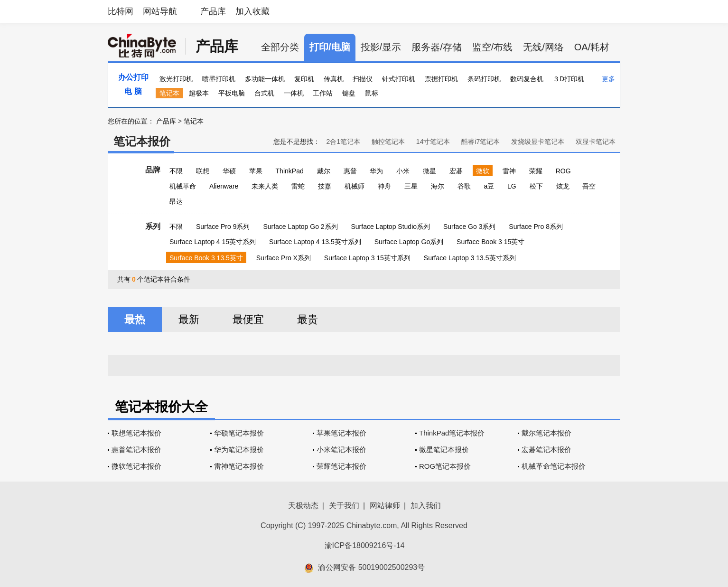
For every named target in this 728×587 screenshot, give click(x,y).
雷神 (509, 171)
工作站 (323, 93)
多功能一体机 (265, 79)
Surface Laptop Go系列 (409, 242)
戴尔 (324, 171)
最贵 (308, 319)
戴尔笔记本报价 (546, 433)
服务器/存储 (437, 47)
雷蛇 (298, 186)
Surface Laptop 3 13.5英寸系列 (470, 258)
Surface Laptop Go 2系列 (300, 227)
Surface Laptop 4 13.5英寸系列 (315, 242)
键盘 (349, 93)
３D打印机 (569, 79)
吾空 (589, 186)
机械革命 (183, 186)
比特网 (121, 11)
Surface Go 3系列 (470, 227)
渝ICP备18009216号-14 (365, 545)
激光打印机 (176, 79)
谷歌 (464, 186)
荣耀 (536, 171)
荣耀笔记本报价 (341, 466)
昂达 (176, 201)
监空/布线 (493, 47)
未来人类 (265, 186)
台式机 (264, 93)
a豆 (489, 186)
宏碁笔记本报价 (546, 450)
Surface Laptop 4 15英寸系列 (213, 242)
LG (512, 186)
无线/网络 (543, 47)
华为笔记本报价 (239, 450)
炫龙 (563, 186)
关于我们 (344, 506)
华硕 (229, 171)
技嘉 (325, 186)
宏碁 (456, 171)
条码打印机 (484, 79)
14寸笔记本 (433, 142)
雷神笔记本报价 (239, 466)
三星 (411, 186)
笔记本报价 (142, 141)
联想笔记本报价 (136, 433)
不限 (176, 171)
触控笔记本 (388, 142)
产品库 (213, 11)
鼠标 (372, 93)
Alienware (224, 186)
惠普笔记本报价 (136, 450)
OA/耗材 (592, 47)
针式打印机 (399, 79)
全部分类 (280, 47)
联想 (203, 171)
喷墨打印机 (219, 79)
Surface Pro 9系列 (223, 227)
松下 (536, 186)
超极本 (199, 93)
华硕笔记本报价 (239, 433)
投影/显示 (381, 47)
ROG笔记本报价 (445, 466)
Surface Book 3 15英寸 (490, 242)
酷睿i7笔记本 (481, 142)
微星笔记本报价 (444, 450)
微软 (483, 171)
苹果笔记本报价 (341, 433)
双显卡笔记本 (596, 142)
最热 (135, 319)
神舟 (384, 186)
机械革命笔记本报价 (554, 466)
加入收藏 (252, 11)
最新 (189, 319)
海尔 (438, 186)
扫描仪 (363, 79)
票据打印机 (441, 79)
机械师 (355, 186)
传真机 (334, 79)
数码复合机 (527, 79)
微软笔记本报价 (136, 466)
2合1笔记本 (343, 142)
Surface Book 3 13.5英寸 (206, 258)
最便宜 (248, 319)
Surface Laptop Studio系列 (390, 227)
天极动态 (303, 506)
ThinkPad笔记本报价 (452, 433)
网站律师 (385, 506)
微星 (429, 171)
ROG (563, 171)
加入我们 (426, 506)
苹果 (256, 171)
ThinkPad (290, 171)
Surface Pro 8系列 (536, 227)
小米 (403, 171)
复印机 (304, 79)
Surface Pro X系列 (284, 258)
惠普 (350, 171)
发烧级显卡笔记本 (538, 142)
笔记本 (169, 93)
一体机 (294, 93)
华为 (376, 171)
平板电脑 (232, 93)
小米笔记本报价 (341, 450)
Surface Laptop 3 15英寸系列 (367, 258)
